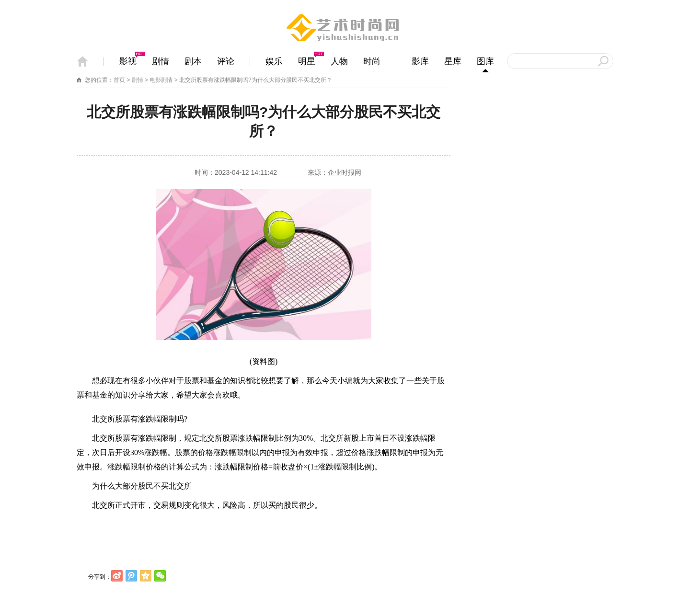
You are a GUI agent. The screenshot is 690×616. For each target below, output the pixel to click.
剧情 (161, 61)
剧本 (193, 61)
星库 (453, 61)
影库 (420, 61)
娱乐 (274, 61)
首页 (119, 80)
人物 (339, 61)
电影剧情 (161, 80)
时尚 (372, 61)
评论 (226, 61)
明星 (307, 61)
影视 (128, 61)
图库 (485, 61)
